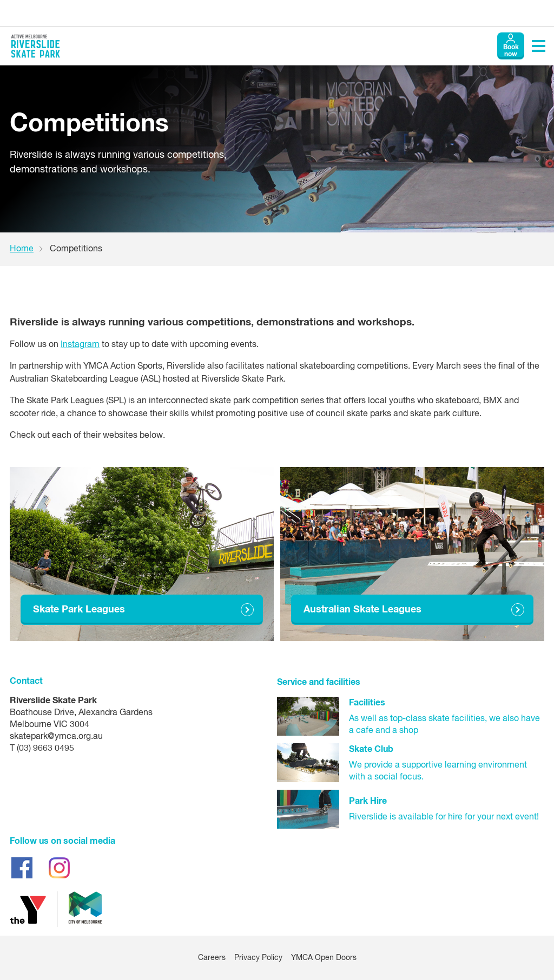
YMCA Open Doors (324, 958)
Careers (212, 958)
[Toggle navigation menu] (539, 46)
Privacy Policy (258, 958)
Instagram (80, 345)
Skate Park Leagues (79, 610)
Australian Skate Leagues (362, 610)
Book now (511, 51)
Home (22, 249)
